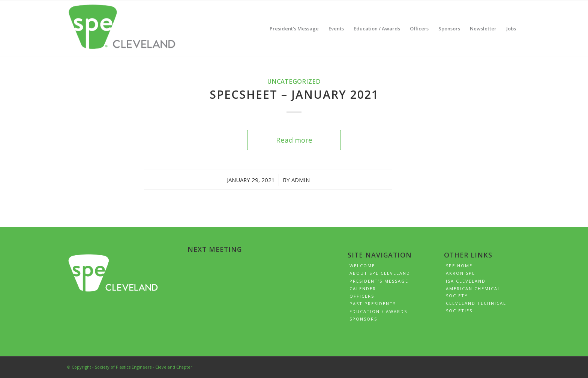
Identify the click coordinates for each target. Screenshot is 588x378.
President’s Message (379, 281)
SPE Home (459, 266)
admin (301, 180)
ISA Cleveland (466, 281)
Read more (294, 140)
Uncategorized (294, 81)
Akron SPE (460, 273)
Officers (362, 296)
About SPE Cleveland (380, 273)
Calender (363, 288)
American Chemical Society (473, 292)
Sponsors (363, 319)
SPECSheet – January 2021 (294, 94)
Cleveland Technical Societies (476, 307)
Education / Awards (378, 311)
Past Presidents (373, 303)
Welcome (362, 266)
